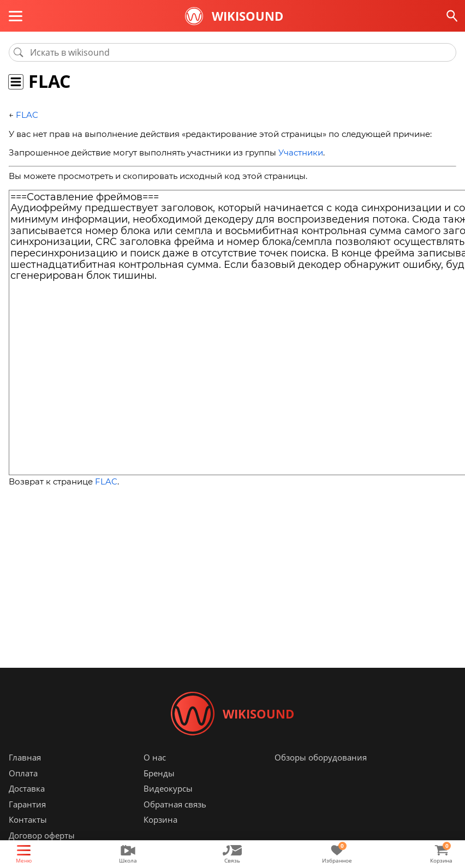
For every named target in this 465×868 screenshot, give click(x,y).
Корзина (160, 819)
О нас (155, 757)
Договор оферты (42, 835)
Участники (301, 152)
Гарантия (27, 804)
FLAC (27, 115)
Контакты (28, 819)
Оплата (23, 773)
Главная (25, 757)
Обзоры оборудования (321, 757)
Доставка (27, 788)
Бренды (159, 773)
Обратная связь (175, 804)
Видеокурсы (168, 788)
